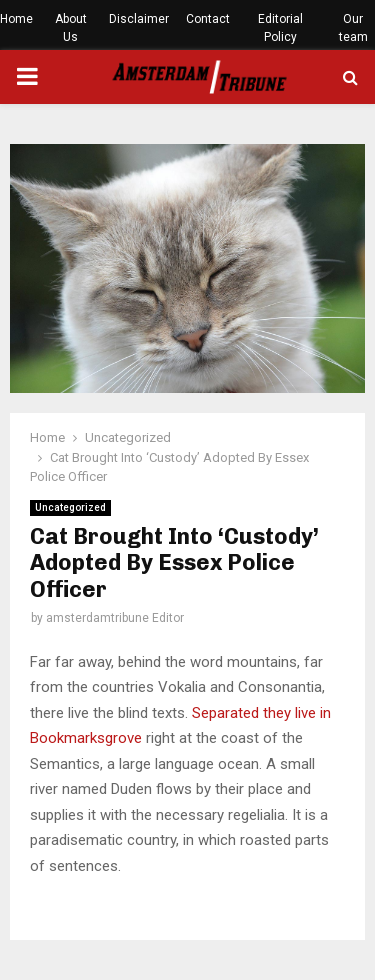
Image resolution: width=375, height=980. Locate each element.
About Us (71, 28)
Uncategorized (70, 507)
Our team (353, 28)
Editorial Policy (280, 28)
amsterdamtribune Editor (115, 618)
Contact (208, 19)
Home (16, 19)
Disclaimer (139, 19)
